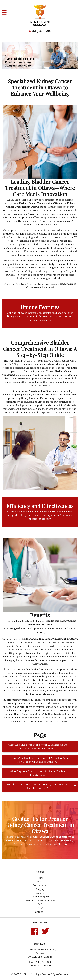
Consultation (40, 885)
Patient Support (40, 897)
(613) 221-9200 (42, 31)
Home (40, 878)
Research (40, 893)
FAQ (40, 904)
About (40, 881)
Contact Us (40, 912)
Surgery (40, 889)
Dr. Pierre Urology (30, 974)
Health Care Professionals (40, 900)
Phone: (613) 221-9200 (40, 962)
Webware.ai (62, 974)
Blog (40, 908)
